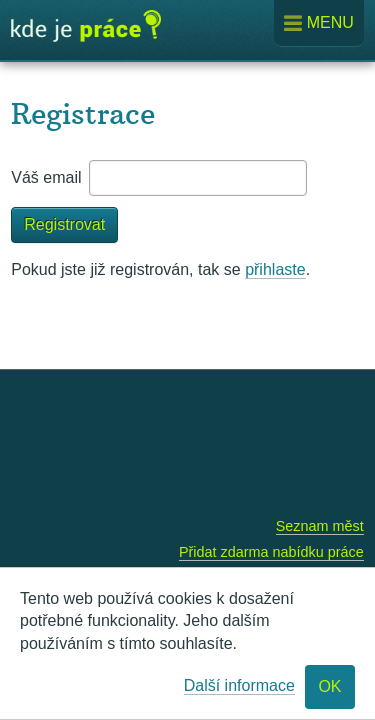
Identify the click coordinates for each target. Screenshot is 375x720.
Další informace (239, 685)
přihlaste (275, 269)
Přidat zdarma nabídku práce (271, 552)
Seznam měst (320, 526)
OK (329, 686)
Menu (319, 23)
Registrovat (64, 224)
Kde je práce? (86, 33)
